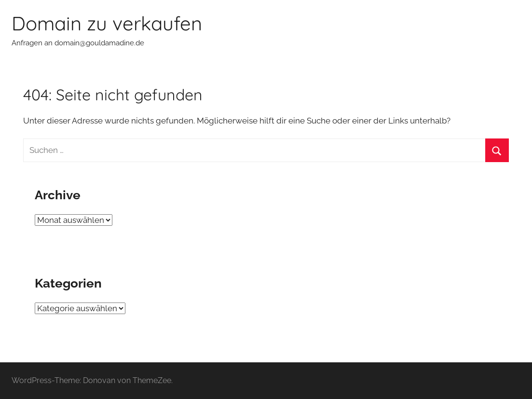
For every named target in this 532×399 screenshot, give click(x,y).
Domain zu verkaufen (107, 23)
